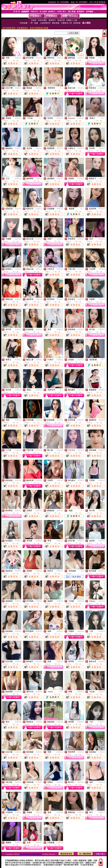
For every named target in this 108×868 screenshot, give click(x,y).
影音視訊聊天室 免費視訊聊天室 (31, 854)
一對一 (61, 88)
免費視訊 (18, 58)
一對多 (82, 571)
